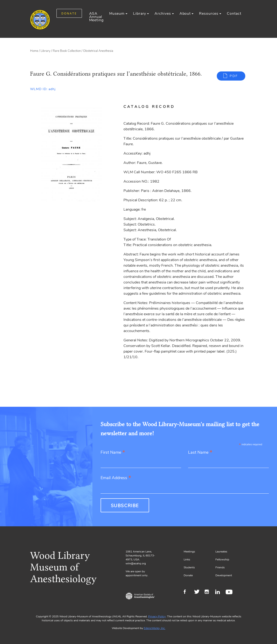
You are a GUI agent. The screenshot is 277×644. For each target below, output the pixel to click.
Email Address (116, 478)
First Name (113, 453)
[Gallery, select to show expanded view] (72, 153)
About (185, 14)
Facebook (188, 592)
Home (34, 51)
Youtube (230, 592)
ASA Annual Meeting (96, 17)
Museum (117, 14)
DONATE (69, 13)
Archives (163, 14)
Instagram (209, 592)
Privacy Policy (157, 616)
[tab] (155, 107)
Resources (209, 14)
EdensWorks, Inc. (155, 628)
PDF (234, 76)
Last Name (200, 453)
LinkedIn (219, 592)
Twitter (198, 592)
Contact (234, 14)
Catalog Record (149, 107)
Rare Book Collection (67, 51)
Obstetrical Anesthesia (98, 51)
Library (140, 14)
